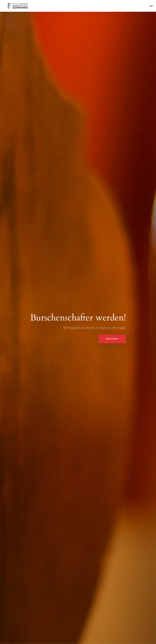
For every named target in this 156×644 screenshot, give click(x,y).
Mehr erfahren (112, 339)
